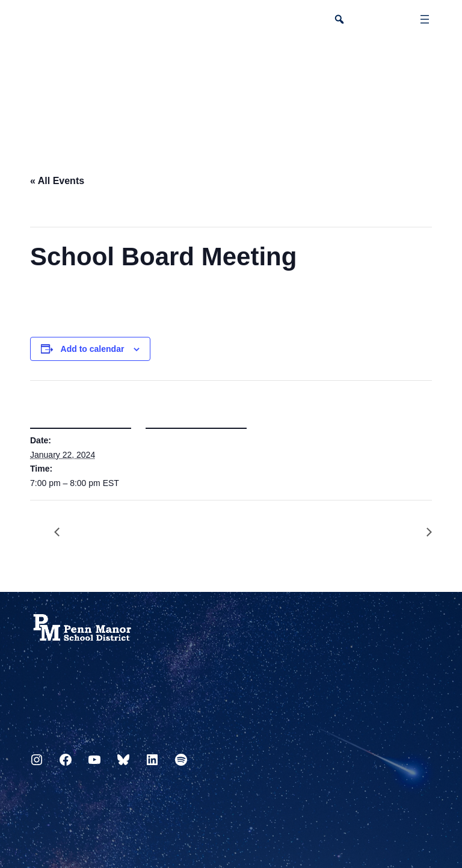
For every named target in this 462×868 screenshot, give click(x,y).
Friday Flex (63, 533)
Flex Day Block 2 (423, 533)
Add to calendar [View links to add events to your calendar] (93, 349)
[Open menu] (425, 19)
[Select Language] (424, 64)
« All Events (57, 181)
